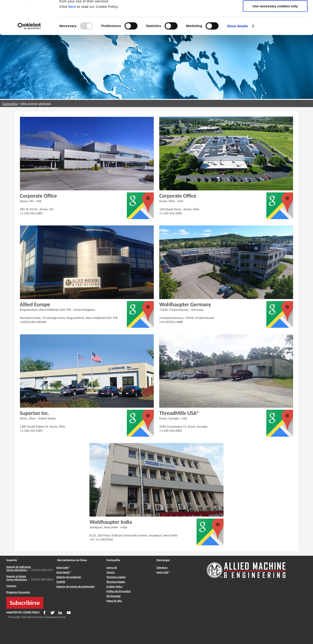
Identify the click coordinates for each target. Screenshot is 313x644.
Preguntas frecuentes (18, 592)
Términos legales (116, 582)
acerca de (112, 567)
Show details (238, 58)
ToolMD (61, 582)
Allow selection (275, 25)
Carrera (111, 572)
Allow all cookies (275, 11)
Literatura (162, 567)
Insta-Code (62, 567)
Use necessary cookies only (275, 38)
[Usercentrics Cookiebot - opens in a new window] (29, 58)
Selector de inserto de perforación (76, 587)
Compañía (10, 104)
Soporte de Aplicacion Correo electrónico (19, 568)
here (72, 38)
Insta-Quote (63, 572)
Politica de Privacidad (118, 591)
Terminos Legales (116, 577)
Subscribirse (25, 603)
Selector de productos (69, 577)
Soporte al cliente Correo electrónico (17, 578)
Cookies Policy (114, 587)
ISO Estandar (114, 596)
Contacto (11, 586)
